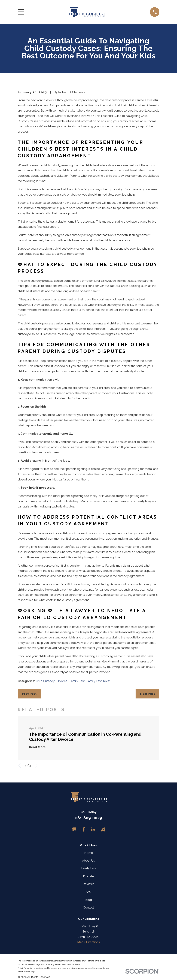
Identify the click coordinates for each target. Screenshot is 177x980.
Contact (88, 907)
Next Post (148, 694)
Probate (88, 876)
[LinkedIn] (93, 829)
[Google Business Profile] (74, 829)
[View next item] (36, 766)
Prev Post (29, 694)
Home (89, 853)
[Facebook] (84, 829)
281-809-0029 (89, 818)
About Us (88, 861)
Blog (89, 900)
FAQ (89, 892)
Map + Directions (88, 942)
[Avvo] (103, 829)
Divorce (62, 681)
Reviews (88, 884)
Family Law (77, 681)
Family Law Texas (99, 681)
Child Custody (45, 681)
